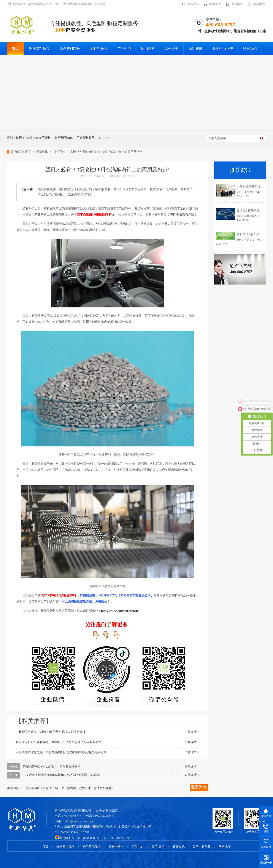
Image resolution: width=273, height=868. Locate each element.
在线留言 (190, 4)
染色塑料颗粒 (91, 847)
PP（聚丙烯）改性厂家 (76, 788)
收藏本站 (212, 4)
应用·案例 (158, 847)
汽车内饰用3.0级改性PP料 (41, 788)
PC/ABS (104, 138)
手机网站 (233, 4)
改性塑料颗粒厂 (104, 788)
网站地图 (255, 4)
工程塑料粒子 (86, 138)
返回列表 (199, 787)
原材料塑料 (116, 847)
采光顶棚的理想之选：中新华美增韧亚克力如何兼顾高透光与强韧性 (61, 752)
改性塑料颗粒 (65, 847)
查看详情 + (192, 767)
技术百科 (60, 152)
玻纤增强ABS (64, 138)
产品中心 (138, 847)
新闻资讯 (42, 152)
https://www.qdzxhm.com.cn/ (120, 611)
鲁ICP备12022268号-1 (118, 838)
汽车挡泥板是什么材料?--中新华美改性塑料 (52, 767)
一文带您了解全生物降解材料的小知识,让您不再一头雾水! (62, 775)
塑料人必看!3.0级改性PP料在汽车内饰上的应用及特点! (107, 152)
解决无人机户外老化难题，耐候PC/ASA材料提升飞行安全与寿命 (59, 742)
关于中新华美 (202, 847)
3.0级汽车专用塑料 (38, 138)
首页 (28, 152)
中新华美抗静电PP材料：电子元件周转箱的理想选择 (51, 732)
